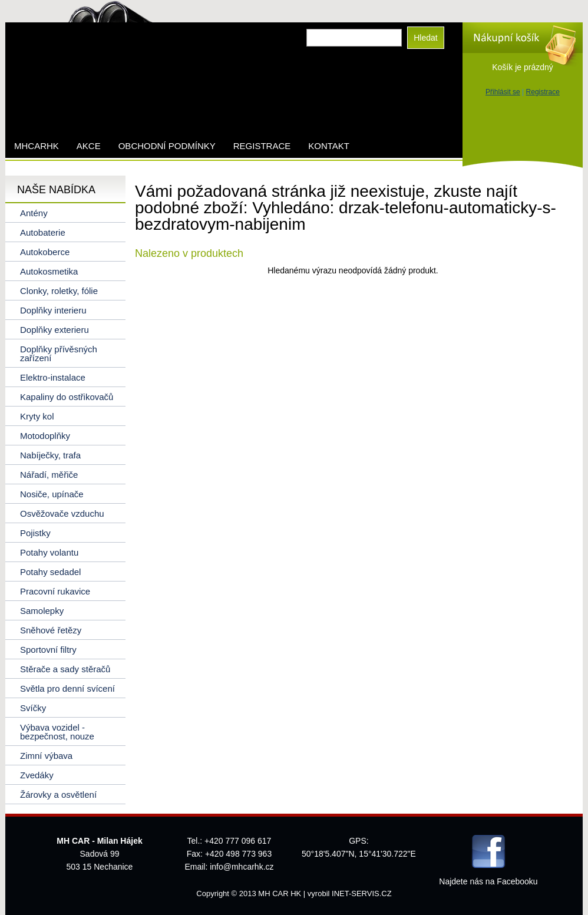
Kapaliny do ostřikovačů (67, 397)
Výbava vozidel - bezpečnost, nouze (57, 732)
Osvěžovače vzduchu (62, 513)
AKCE (89, 146)
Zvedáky (37, 775)
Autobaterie (43, 232)
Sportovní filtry (48, 650)
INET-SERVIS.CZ (362, 893)
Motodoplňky (45, 436)
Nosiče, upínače (52, 494)
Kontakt (329, 146)
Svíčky (33, 708)
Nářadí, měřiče (49, 475)
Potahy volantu (49, 552)
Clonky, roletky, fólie (59, 291)
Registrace (543, 92)
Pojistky (35, 533)
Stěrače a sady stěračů (65, 669)
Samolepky (42, 611)
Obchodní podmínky (167, 146)
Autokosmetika (49, 271)
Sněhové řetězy (51, 630)
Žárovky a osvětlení (58, 795)
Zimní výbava (46, 756)
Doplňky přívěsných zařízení (59, 354)
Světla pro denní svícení (67, 688)
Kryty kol (37, 416)
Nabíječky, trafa (50, 455)
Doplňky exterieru (54, 330)
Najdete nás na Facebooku (488, 881)
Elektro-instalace (53, 377)
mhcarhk (37, 146)
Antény (34, 213)
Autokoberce (45, 252)
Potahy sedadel (50, 572)
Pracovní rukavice (55, 591)
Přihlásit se (503, 92)
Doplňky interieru (53, 310)
